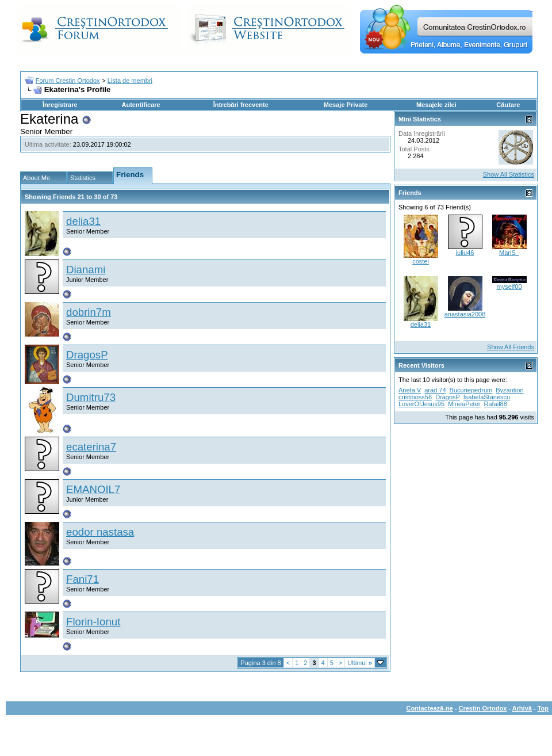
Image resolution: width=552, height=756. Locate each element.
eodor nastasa (100, 532)
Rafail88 (496, 404)
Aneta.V (410, 390)
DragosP (87, 355)
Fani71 (83, 579)
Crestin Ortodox (483, 708)
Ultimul (360, 663)
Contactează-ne (429, 708)
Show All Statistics (509, 174)
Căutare (508, 105)
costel (421, 261)
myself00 (509, 287)
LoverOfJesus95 (421, 404)
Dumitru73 (91, 397)
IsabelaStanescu (487, 397)
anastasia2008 (465, 314)
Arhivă (522, 708)
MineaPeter (464, 404)
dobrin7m (89, 312)
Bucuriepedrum (471, 390)
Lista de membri (130, 81)
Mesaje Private (346, 105)
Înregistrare (60, 105)
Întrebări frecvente (241, 105)
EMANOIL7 (93, 489)
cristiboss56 (415, 397)
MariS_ (509, 253)
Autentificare (141, 105)
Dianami (86, 270)
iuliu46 (465, 253)
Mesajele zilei (436, 105)
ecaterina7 (91, 447)
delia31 (83, 221)
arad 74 (435, 390)
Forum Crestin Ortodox (68, 81)
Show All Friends (511, 347)
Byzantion (509, 390)
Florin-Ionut (93, 622)
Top (543, 708)
